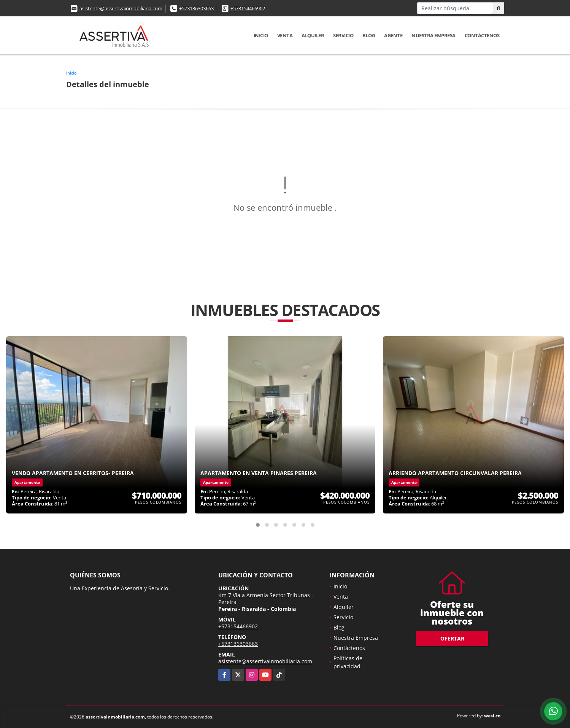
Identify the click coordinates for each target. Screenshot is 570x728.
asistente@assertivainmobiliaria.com (121, 8)
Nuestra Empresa (433, 35)
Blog (369, 35)
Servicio (343, 35)
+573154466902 (248, 8)
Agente (393, 35)
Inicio (261, 35)
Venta (285, 35)
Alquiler (313, 35)
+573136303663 (196, 8)
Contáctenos (482, 35)
